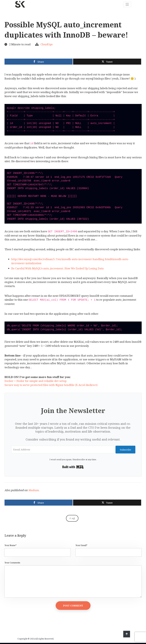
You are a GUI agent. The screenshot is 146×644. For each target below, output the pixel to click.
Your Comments (12, 563)
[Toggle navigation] (127, 4)
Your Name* (10, 545)
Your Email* (81, 545)
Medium (34, 490)
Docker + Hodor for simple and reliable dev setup (36, 381)
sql (73, 518)
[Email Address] (62, 449)
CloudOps (47, 44)
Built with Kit (73, 467)
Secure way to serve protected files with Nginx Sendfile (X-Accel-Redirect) (52, 385)
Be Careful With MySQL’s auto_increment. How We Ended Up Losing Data (59, 268)
